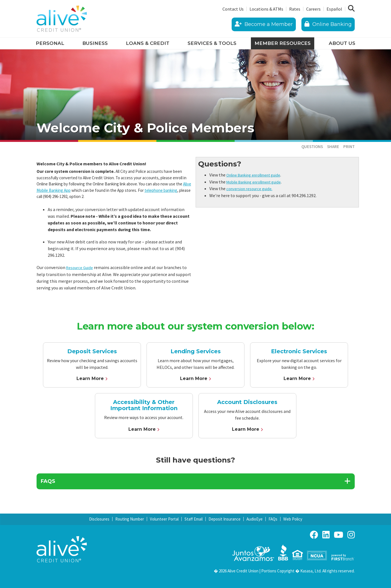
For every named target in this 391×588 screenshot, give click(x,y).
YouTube (339, 535)
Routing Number (130, 519)
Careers (313, 9)
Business (95, 43)
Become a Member (264, 24)
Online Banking (328, 24)
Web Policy (293, 519)
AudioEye (255, 519)
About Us (342, 43)
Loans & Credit (148, 43)
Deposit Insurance (225, 519)
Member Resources (283, 43)
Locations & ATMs (266, 9)
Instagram (351, 535)
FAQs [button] (48, 481)
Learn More (90, 378)
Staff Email (194, 519)
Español (334, 9)
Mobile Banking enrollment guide (258, 182)
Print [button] (349, 147)
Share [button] (333, 147)
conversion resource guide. (251, 188)
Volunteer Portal (164, 519)
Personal (50, 43)
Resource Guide (81, 267)
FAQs (273, 519)
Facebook (314, 535)
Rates (295, 9)
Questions (312, 147)
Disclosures (99, 519)
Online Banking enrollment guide (258, 175)
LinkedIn (326, 535)
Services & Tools (212, 43)
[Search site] (351, 9)
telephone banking (161, 190)
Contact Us (233, 9)
